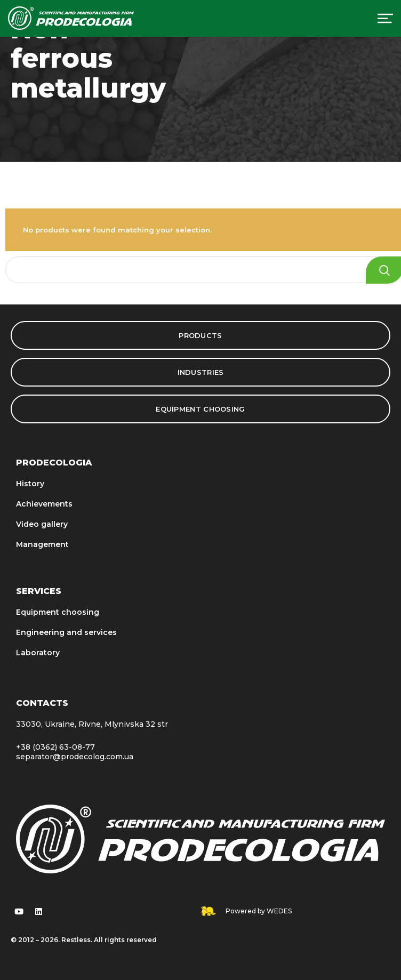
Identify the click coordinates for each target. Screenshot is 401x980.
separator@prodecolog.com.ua (75, 757)
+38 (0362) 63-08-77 (55, 747)
